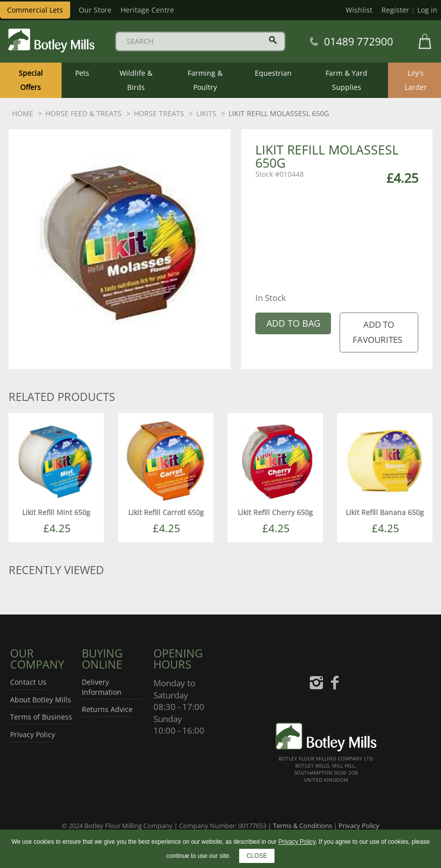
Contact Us (28, 682)
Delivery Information (102, 687)
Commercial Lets (35, 10)
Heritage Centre (147, 10)
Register (395, 10)
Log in (427, 10)
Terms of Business (41, 717)
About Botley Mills (41, 700)
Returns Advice (107, 709)
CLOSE (257, 856)
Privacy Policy (33, 734)
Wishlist (359, 10)
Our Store (95, 10)
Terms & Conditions (302, 826)
